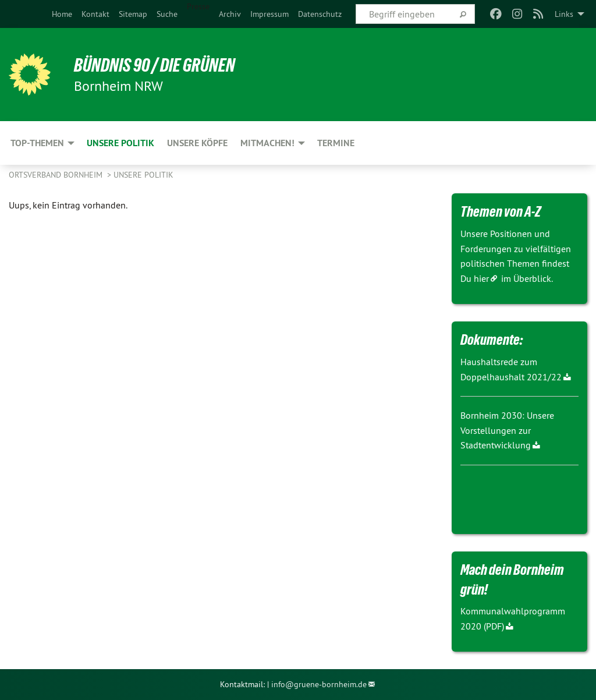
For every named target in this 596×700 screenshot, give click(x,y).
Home (62, 14)
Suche (167, 14)
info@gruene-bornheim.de (319, 684)
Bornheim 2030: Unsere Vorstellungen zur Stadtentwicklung (507, 430)
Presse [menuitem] (198, 6)
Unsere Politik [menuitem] (120, 143)
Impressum (269, 14)
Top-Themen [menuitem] (37, 143)
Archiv (230, 14)
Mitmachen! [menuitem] (267, 143)
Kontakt (95, 14)
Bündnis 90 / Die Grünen (155, 65)
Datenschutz (320, 14)
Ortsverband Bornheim (57, 175)
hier (481, 278)
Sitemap (133, 14)
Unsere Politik (143, 175)
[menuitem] (62, 14)
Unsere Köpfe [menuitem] (197, 143)
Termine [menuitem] (336, 143)
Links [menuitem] (564, 14)
